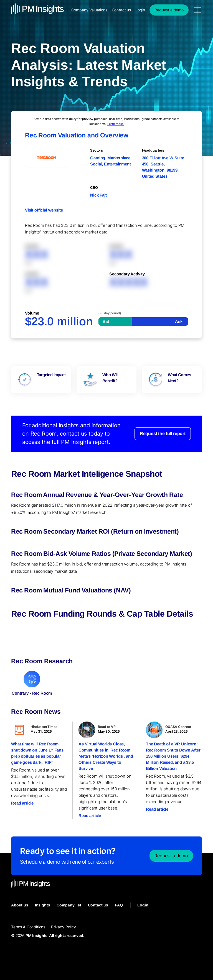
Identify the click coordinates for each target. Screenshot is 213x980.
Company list (69, 905)
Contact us (121, 10)
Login (140, 10)
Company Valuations (89, 10)
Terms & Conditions (28, 927)
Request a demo (169, 10)
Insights (43, 905)
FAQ (119, 905)
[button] (196, 10)
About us (20, 905)
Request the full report (163, 434)
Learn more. (116, 124)
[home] (37, 10)
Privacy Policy (64, 927)
